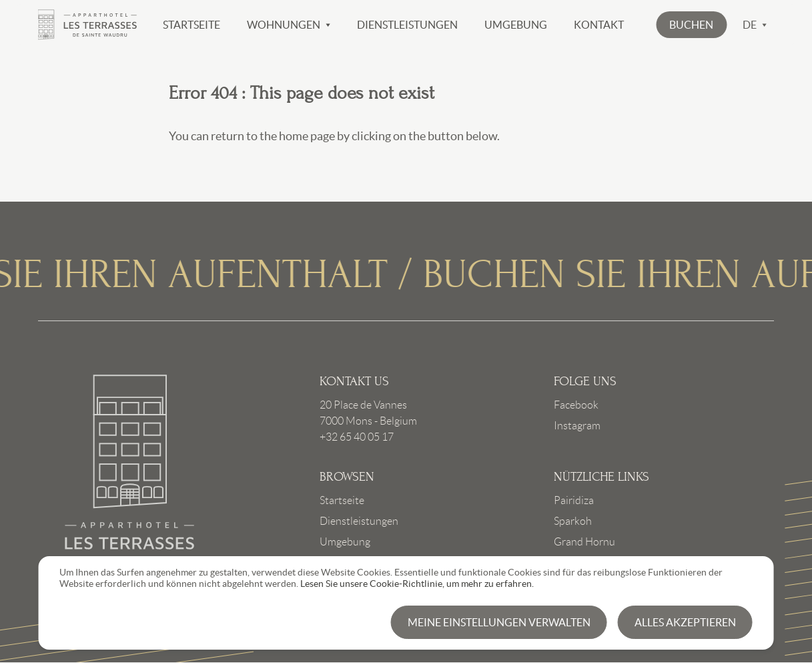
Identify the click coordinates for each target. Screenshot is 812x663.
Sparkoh (573, 521)
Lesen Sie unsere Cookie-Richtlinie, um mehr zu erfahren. (417, 584)
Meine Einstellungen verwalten (499, 622)
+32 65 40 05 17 (357, 437)
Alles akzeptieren (685, 622)
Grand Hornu (584, 542)
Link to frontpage (130, 469)
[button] (691, 25)
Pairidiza (574, 500)
